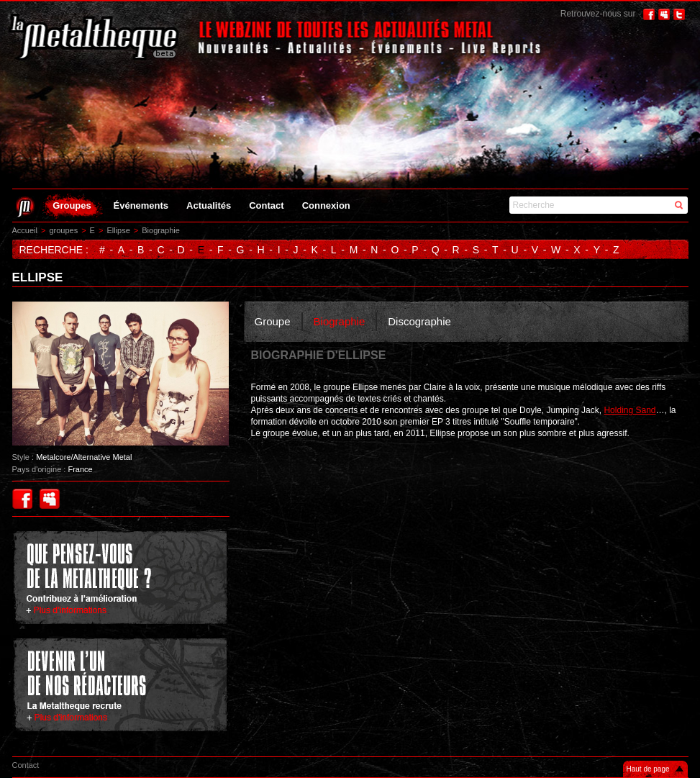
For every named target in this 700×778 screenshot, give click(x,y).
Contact (266, 205)
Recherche (534, 205)
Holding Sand (629, 410)
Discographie (419, 321)
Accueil (25, 230)
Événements (141, 205)
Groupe (273, 321)
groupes (63, 230)
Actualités (209, 205)
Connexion (326, 205)
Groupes (72, 205)
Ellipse (118, 230)
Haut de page (648, 769)
